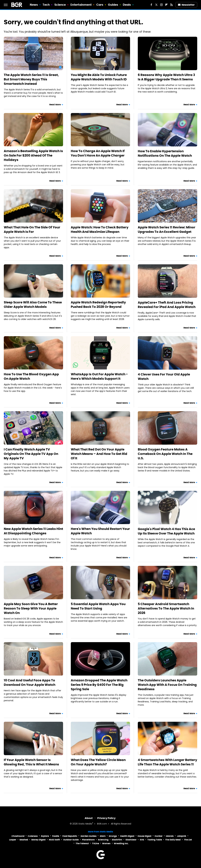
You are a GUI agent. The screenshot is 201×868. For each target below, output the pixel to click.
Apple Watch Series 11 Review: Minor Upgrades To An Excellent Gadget (167, 229)
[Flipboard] (166, 5)
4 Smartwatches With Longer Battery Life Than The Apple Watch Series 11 (167, 762)
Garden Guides (89, 836)
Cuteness (33, 836)
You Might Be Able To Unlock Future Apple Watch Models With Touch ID (99, 77)
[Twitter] (156, 5)
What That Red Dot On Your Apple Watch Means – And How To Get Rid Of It (99, 454)
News (34, 5)
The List (188, 840)
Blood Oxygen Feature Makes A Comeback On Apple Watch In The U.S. (165, 454)
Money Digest (38, 840)
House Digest (144, 836)
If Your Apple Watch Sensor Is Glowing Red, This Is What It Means (31, 762)
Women (106, 843)
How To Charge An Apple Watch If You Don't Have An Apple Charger (98, 153)
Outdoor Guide (71, 840)
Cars (100, 5)
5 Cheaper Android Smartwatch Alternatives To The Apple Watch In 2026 (166, 608)
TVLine (96, 843)
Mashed (24, 840)
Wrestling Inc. (121, 843)
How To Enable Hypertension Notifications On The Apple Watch (165, 153)
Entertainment (81, 5)
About (89, 818)
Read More (55, 105)
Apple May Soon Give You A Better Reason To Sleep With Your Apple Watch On (31, 608)
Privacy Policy (106, 818)
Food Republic (70, 836)
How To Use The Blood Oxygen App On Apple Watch (31, 376)
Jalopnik (182, 836)
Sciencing (103, 840)
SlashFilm (117, 840)
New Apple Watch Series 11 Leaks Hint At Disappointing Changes (33, 531)
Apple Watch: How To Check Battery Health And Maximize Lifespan (100, 229)
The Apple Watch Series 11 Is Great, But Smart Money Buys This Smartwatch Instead (31, 79)
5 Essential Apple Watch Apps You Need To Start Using (98, 606)
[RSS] (172, 5)
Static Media (85, 824)
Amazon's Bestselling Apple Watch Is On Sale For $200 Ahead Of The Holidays (33, 155)
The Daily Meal (173, 840)
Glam (103, 836)
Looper (13, 840)
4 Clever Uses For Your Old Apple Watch (164, 377)
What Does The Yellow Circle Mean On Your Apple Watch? (98, 762)
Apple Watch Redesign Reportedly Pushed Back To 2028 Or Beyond (98, 305)
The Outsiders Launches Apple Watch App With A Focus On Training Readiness (167, 685)
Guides (113, 5)
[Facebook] (151, 5)
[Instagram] (161, 5)
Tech (46, 5)
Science (60, 5)
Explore (45, 836)
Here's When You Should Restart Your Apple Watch (100, 531)
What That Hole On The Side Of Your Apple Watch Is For (32, 229)
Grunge (113, 836)
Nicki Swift (54, 840)
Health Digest (127, 836)
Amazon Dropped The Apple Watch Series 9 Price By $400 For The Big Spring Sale (99, 685)
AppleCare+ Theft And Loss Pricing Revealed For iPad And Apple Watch (167, 305)
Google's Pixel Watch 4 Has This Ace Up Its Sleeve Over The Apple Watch (166, 531)
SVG (142, 840)
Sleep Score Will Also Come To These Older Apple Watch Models (33, 305)
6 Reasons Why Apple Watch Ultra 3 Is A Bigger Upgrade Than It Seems (166, 77)
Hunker (159, 836)
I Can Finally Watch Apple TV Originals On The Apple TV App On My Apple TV (31, 454)
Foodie (56, 836)
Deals (127, 5)
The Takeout (82, 843)
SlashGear (131, 840)
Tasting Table (155, 840)
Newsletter (186, 5)
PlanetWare (88, 840)
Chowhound (18, 836)
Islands (170, 836)
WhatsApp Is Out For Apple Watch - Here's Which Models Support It (99, 376)
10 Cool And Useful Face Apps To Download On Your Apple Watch (30, 682)
